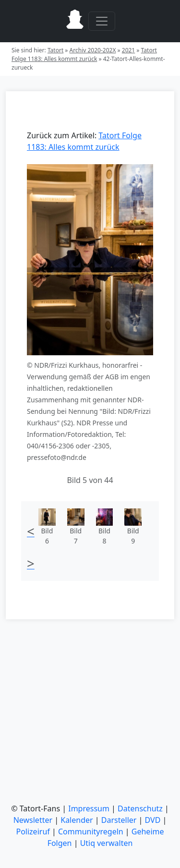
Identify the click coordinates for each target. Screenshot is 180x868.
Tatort (55, 50)
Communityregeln (91, 832)
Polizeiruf (33, 832)
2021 (128, 50)
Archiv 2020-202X (93, 50)
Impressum (89, 808)
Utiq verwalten (107, 843)
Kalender (77, 820)
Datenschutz (140, 808)
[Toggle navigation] (102, 21)
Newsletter (33, 820)
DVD (153, 820)
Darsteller (119, 820)
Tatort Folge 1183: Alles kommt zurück (84, 54)
